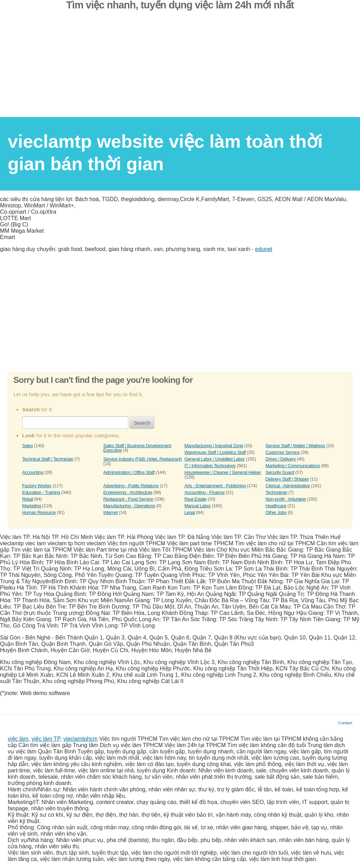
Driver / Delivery (281, 459)
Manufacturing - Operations (129, 506)
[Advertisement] (180, 68)
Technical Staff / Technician (48, 459)
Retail (28, 499)
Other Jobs (276, 512)
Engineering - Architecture (128, 492)
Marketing (32, 506)
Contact (345, 723)
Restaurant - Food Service (128, 499)
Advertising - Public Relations (131, 486)
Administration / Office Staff (129, 472)
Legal (190, 512)
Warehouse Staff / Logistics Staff (215, 452)
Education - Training (41, 492)
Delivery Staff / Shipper (287, 479)
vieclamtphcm (81, 739)
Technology (276, 492)
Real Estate (196, 499)
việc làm (18, 739)
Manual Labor (198, 506)
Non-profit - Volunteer (286, 499)
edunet (264, 249)
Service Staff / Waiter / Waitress (295, 446)
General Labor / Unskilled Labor (215, 459)
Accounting (33, 472)
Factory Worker (37, 486)
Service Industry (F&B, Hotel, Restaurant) (143, 459)
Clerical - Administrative (288, 486)
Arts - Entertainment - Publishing (215, 486)
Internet (111, 512)
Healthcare (276, 506)
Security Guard (280, 472)
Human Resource (39, 512)
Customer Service (282, 452)
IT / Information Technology (210, 466)
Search (142, 423)
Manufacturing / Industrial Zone (214, 446)
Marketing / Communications (293, 466)
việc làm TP (46, 739)
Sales (28, 446)
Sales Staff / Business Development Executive (137, 448)
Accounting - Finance (205, 492)
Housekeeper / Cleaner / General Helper (223, 472)
